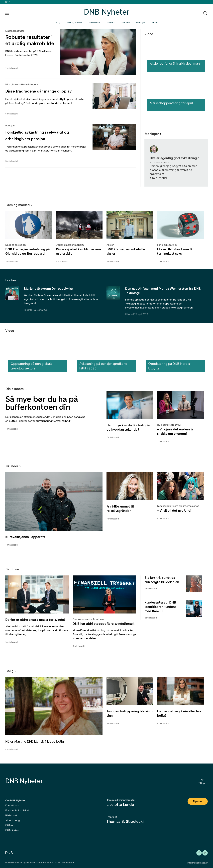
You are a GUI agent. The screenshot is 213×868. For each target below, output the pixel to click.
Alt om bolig (12, 820)
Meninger (141, 23)
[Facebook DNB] (199, 853)
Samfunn (125, 23)
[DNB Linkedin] (205, 853)
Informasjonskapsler (198, 863)
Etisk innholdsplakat (17, 810)
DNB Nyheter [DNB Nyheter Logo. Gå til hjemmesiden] (107, 12)
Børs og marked (74, 23)
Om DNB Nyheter (15, 800)
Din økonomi (94, 23)
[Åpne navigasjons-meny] (7, 13)
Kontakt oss (12, 805)
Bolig (58, 23)
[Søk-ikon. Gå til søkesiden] (205, 13)
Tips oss (198, 801)
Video (155, 23)
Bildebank (11, 815)
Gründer (111, 23)
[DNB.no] (9, 852)
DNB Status (12, 830)
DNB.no (10, 825)
